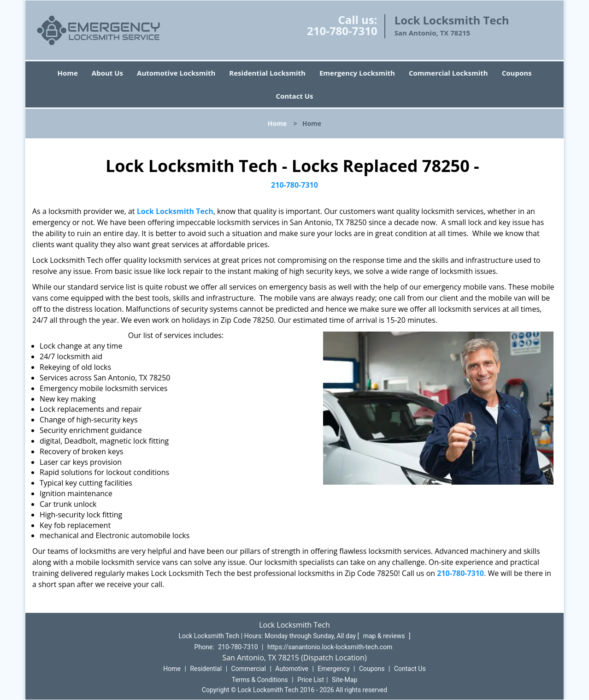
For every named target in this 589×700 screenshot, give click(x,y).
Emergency (333, 669)
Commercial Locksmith (448, 73)
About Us (107, 73)
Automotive (292, 669)
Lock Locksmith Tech (175, 211)
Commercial (249, 669)
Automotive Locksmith (176, 73)
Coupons (517, 73)
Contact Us (294, 96)
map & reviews (385, 636)
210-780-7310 (342, 31)
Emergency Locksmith (357, 73)
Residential (206, 669)
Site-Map (345, 680)
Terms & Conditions (260, 680)
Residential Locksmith (267, 73)
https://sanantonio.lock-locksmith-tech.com (330, 647)
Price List (311, 680)
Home (67, 73)
